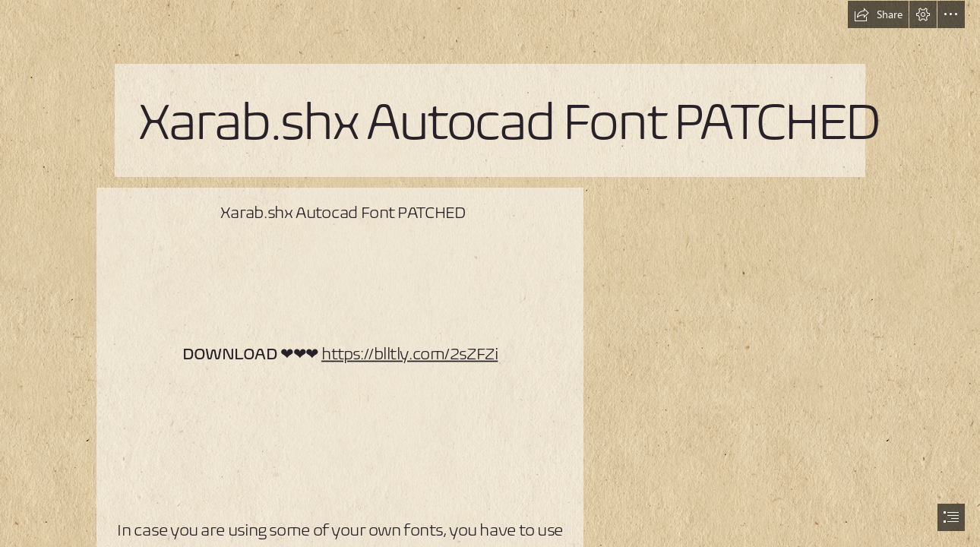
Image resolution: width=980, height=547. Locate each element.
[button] (878, 14)
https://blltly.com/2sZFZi (409, 354)
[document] (490, 273)
